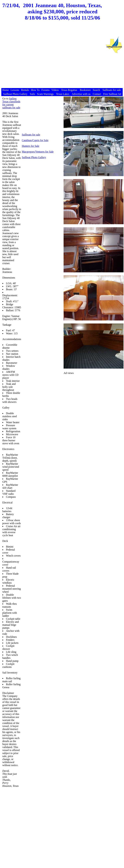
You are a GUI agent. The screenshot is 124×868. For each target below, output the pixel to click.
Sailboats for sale (31, 135)
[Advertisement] (53, 56)
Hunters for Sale (31, 146)
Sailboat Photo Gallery (34, 157)
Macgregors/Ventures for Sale (38, 152)
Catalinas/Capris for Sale (35, 140)
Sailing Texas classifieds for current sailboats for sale (11, 103)
